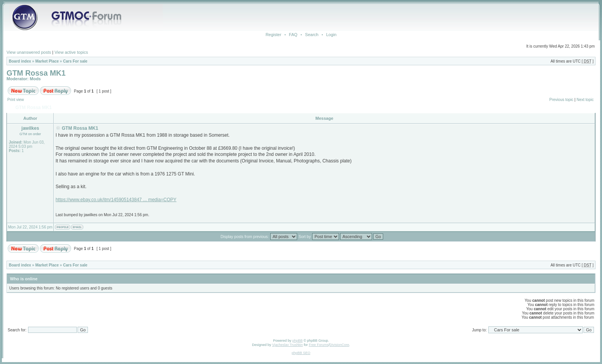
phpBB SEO (301, 353)
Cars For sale (75, 61)
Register (274, 35)
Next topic (585, 100)
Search (312, 35)
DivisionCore (339, 345)
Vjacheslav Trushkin (288, 345)
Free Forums (319, 345)
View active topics (71, 52)
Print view (16, 100)
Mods (36, 79)
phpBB (297, 341)
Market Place (47, 61)
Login (331, 35)
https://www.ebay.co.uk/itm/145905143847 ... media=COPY (116, 200)
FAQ (293, 35)
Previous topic (561, 100)
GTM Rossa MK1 (36, 73)
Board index (20, 61)
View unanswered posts (29, 52)
